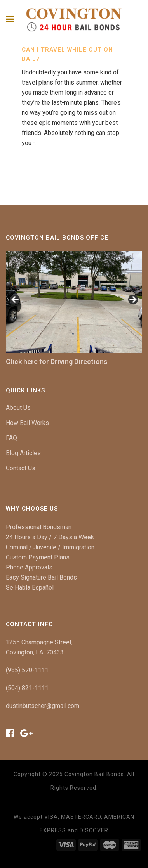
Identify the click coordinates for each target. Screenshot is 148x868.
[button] (16, 300)
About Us (18, 408)
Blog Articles (23, 453)
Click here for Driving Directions (57, 362)
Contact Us (21, 468)
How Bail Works (27, 423)
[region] (74, 302)
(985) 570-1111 (27, 670)
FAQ (11, 438)
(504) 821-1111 (27, 688)
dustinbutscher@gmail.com (43, 706)
